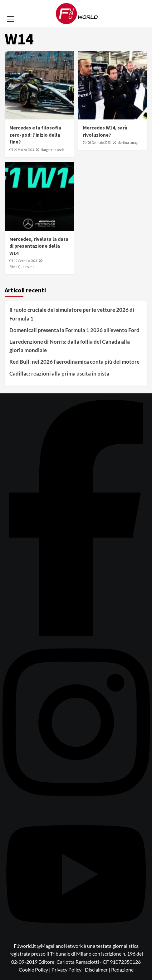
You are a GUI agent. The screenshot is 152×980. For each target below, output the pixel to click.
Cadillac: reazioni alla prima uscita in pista (59, 374)
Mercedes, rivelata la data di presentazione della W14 (39, 246)
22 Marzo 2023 (24, 150)
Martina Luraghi (129, 143)
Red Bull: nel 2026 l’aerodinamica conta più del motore (74, 362)
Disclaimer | (98, 970)
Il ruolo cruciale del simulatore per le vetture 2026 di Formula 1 (72, 314)
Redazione (122, 970)
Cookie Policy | (35, 970)
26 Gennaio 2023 (99, 143)
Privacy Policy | (68, 970)
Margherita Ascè (52, 150)
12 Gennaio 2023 (25, 261)
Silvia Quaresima (22, 267)
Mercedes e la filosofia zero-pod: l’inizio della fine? (35, 135)
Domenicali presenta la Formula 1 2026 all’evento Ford (74, 330)
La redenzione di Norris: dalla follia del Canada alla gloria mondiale (70, 346)
